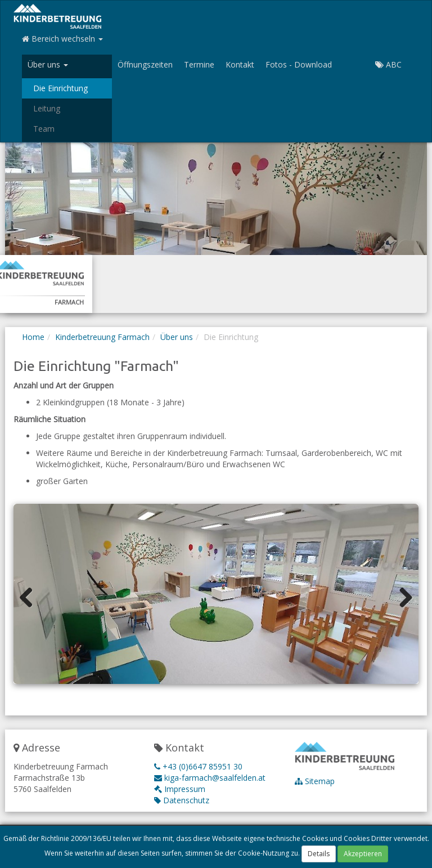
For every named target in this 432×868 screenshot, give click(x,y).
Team (44, 129)
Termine (199, 64)
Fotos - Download (299, 64)
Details (319, 855)
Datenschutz (182, 800)
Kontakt (240, 64)
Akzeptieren (363, 855)
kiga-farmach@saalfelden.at (210, 778)
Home (33, 337)
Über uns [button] (48, 64)
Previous (30, 597)
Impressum (180, 789)
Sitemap (315, 781)
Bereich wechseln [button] (62, 39)
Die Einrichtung (60, 88)
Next (402, 597)
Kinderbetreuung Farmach (102, 337)
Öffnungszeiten (145, 64)
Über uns (177, 337)
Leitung (47, 108)
